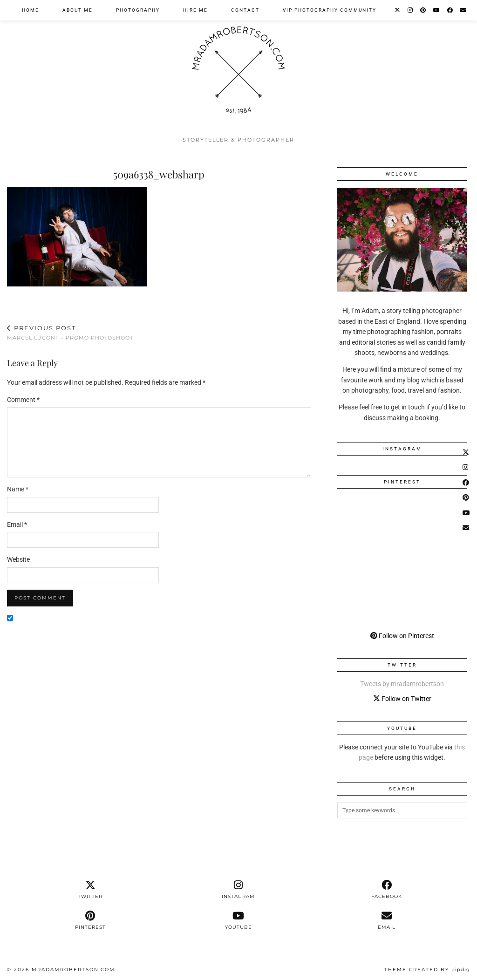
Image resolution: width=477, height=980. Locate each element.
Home (31, 10)
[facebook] (387, 890)
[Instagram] (411, 10)
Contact (245, 10)
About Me (78, 10)
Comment (23, 400)
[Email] (463, 10)
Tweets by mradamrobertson (402, 684)
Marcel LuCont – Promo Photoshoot (70, 333)
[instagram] (238, 890)
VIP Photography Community (330, 10)
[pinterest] (90, 920)
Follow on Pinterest (402, 636)
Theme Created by (427, 970)
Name (18, 489)
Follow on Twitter (402, 699)
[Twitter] (398, 10)
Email (17, 524)
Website (18, 559)
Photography (138, 10)
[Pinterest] (423, 10)
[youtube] (238, 920)
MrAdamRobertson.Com (73, 970)
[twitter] (90, 890)
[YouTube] (437, 10)
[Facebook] (450, 10)
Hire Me (195, 10)
